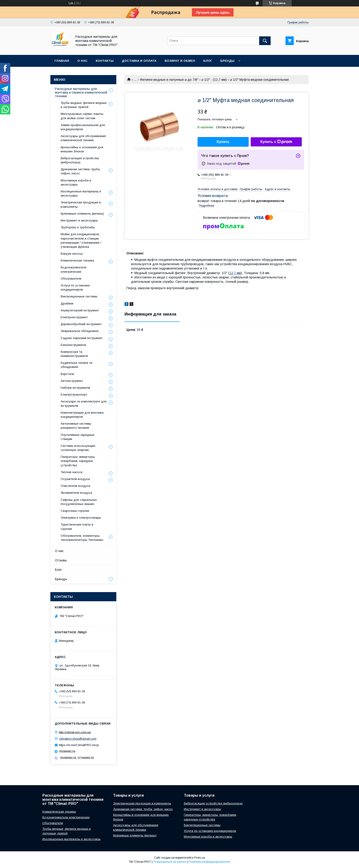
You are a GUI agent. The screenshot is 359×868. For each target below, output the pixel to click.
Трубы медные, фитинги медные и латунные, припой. (84, 105)
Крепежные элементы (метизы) (82, 214)
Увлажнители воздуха (76, 493)
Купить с (276, 142)
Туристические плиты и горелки (77, 527)
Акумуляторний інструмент (80, 310)
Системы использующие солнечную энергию (78, 448)
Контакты (105, 61)
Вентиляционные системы (79, 296)
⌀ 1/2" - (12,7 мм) (214, 80)
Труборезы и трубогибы (78, 227)
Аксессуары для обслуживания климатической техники (83, 138)
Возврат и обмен (180, 61)
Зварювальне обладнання (80, 331)
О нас (82, 61)
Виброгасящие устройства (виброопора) (80, 160)
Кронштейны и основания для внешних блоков (82, 149)
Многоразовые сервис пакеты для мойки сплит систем (82, 116)
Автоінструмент (72, 381)
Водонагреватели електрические (73, 269)
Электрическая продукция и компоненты (81, 204)
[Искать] (265, 41)
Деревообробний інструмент (81, 324)
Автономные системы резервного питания (76, 426)
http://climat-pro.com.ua (75, 732)
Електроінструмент (74, 317)
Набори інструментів (75, 388)
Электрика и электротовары (81, 518)
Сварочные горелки (75, 511)
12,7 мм (235, 273)
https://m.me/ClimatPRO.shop (79, 745)
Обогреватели (71, 279)
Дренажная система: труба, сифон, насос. (80, 171)
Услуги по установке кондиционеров (75, 287)
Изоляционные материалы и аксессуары (81, 193)
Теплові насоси (72, 472)
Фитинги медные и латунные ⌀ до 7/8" (169, 80)
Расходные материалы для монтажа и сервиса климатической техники (81, 92)
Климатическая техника (77, 260)
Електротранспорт (74, 395)
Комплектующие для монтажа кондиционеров (82, 415)
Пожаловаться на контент (170, 862)
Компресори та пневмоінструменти (74, 354)
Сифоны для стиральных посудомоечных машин (79, 502)
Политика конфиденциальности (209, 862)
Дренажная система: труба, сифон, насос (143, 809)
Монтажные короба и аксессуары (76, 182)
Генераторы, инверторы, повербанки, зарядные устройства (78, 461)
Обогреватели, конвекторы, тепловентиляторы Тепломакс (82, 538)
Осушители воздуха (75, 479)
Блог (208, 61)
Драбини (67, 303)
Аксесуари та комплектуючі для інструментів (84, 403)
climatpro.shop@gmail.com (78, 739)
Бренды (227, 61)
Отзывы (61, 560)
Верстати (67, 374)
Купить (223, 142)
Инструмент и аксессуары (79, 220)
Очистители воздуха (75, 486)
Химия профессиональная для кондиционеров (83, 127)
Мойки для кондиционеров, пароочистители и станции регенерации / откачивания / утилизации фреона (81, 240)
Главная (62, 61)
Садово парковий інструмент (82, 338)
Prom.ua (200, 858)
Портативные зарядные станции (78, 437)
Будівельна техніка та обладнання (76, 365)
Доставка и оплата (139, 61)
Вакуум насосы (72, 254)
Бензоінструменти (73, 345)
